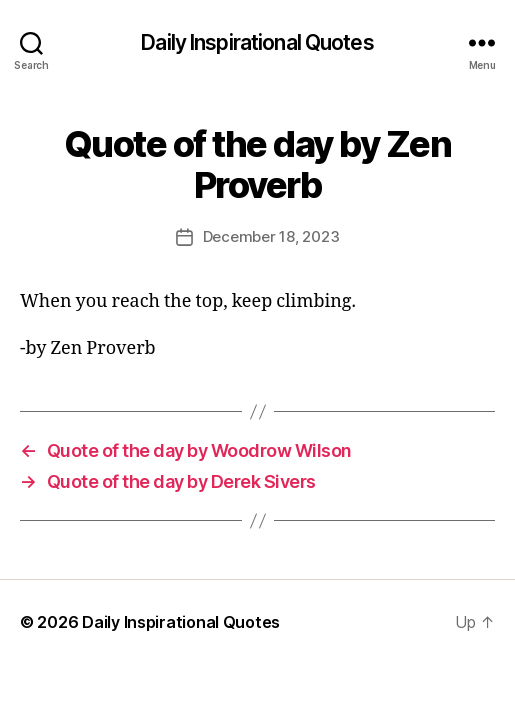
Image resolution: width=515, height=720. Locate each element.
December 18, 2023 (271, 236)
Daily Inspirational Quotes (257, 42)
